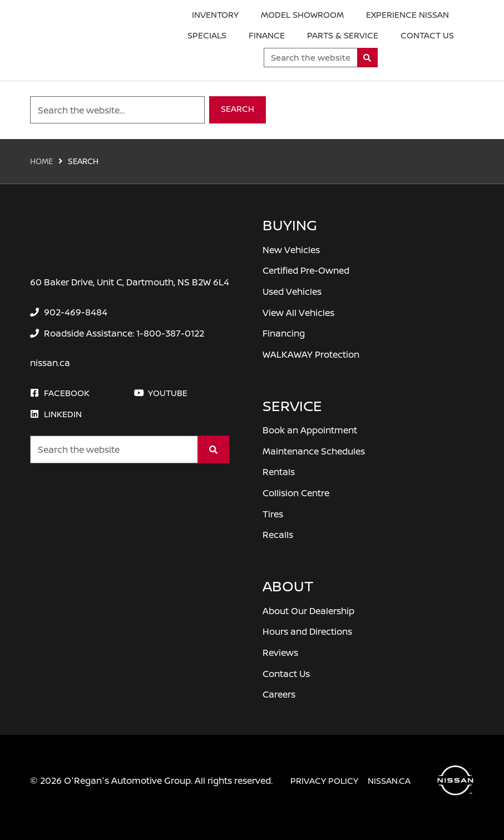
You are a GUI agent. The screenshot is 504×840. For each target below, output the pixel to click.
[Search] (367, 58)
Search (238, 109)
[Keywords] (311, 58)
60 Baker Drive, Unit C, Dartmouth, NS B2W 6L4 (130, 282)
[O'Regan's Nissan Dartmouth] (83, 41)
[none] (69, 312)
